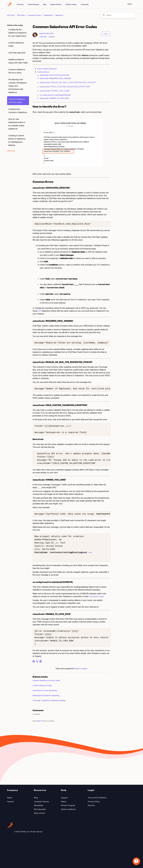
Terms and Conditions (97, 798)
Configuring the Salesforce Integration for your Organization (17, 33)
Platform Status (71, 4)
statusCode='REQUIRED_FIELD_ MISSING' (55, 78)
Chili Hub (11, 15)
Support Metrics (56, 4)
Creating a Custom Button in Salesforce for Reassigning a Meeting (17, 140)
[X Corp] (37, 661)
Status (64, 802)
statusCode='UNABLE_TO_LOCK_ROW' (54, 98)
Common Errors (43, 72)
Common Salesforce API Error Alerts (17, 71)
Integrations (48, 15)
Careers (11, 802)
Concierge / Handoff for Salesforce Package (49, 700)
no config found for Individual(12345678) (55, 95)
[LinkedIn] (41, 661)
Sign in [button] (130, 4)
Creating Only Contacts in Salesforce (18, 111)
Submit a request (81, 669)
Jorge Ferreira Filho (46, 33)
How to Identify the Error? (47, 69)
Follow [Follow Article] (106, 34)
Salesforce (59, 15)
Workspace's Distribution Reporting (46, 695)
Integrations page (96, 596)
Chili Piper (21, 15)
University (20, 4)
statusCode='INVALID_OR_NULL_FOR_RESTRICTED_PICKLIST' (68, 83)
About (10, 798)
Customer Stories (41, 802)
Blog (45, 4)
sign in (39, 721)
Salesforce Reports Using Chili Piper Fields (18, 61)
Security (91, 805)
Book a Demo (40, 813)
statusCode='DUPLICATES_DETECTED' (55, 75)
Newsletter (39, 805)
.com (89, 553)
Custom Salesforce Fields (16, 44)
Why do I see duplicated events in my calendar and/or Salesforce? (17, 124)
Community (85, 4)
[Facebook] (34, 661)
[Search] (118, 15)
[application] (136, 861)
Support (64, 798)
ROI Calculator (40, 809)
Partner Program (68, 805)
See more (11, 151)
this (40, 311)
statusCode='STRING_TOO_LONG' (55, 91)
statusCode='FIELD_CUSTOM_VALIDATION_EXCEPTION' (65, 87)
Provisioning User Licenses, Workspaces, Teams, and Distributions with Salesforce (17, 86)
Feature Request (33, 4)
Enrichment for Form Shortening (45, 690)
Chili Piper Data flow (17, 53)
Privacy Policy (94, 802)
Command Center (34, 15)
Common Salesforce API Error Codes (17, 101)
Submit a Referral (68, 809)
